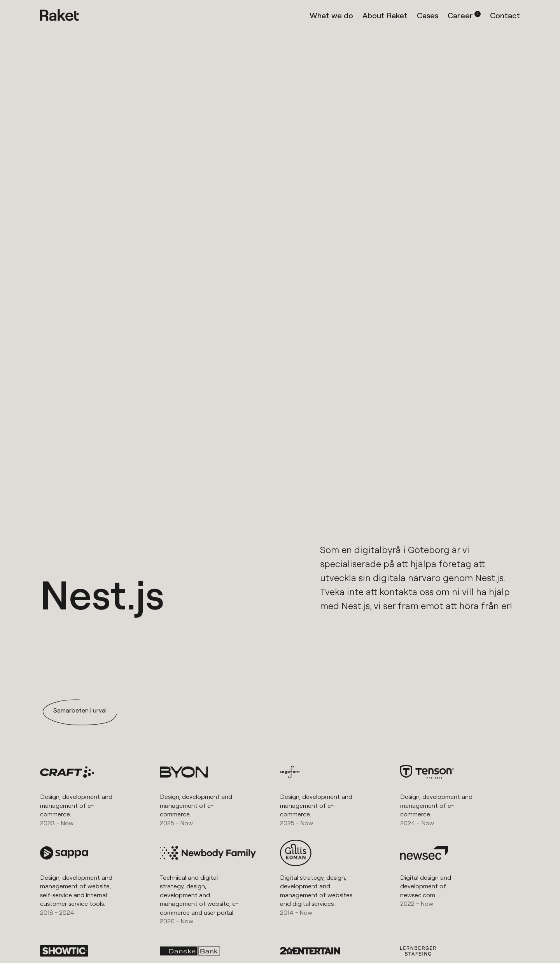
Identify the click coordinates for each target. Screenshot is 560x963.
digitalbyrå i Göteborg (402, 550)
